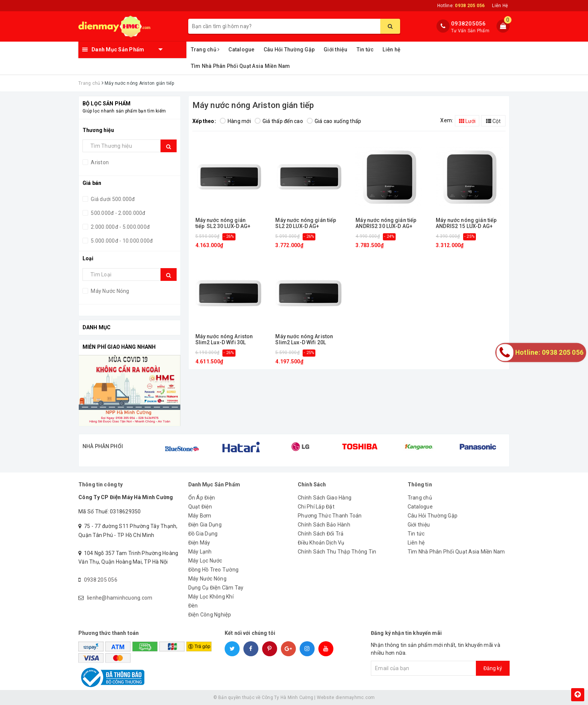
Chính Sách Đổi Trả (321, 534)
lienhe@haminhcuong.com (120, 598)
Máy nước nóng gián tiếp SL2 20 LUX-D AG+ (306, 223)
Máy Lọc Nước (205, 561)
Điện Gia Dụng (205, 525)
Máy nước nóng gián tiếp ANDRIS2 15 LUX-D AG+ (466, 223)
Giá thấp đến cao (279, 121)
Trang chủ (205, 49)
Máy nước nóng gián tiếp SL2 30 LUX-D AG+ (223, 223)
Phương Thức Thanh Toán (330, 516)
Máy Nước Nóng (109, 291)
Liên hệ (391, 49)
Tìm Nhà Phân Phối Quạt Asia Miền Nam (241, 66)
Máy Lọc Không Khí (211, 597)
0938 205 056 (101, 580)
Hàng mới (235, 121)
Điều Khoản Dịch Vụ (321, 543)
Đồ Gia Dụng (203, 534)
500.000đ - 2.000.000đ (118, 213)
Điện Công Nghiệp (210, 615)
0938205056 (469, 24)
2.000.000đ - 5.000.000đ (120, 227)
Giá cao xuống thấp (334, 121)
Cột (493, 121)
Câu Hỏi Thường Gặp (289, 49)
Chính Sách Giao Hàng (325, 498)
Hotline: (461, 6)
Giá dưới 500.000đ (112, 199)
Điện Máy (199, 543)
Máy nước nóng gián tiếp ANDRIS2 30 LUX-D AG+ (386, 223)
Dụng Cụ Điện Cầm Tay (216, 588)
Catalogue (241, 49)
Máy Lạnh (200, 552)
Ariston (99, 162)
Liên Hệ (500, 6)
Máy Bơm (200, 516)
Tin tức (365, 49)
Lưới (467, 121)
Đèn (193, 606)
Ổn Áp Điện (202, 498)
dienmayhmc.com (355, 697)
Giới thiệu (336, 49)
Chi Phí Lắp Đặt (316, 507)
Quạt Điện (200, 507)
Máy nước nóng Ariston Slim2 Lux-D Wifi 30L (224, 339)
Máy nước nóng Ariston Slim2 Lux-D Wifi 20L (304, 339)
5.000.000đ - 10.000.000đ (121, 241)
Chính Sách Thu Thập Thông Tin (337, 552)
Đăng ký (493, 668)
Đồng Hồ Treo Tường (214, 570)
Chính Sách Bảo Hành (324, 525)
